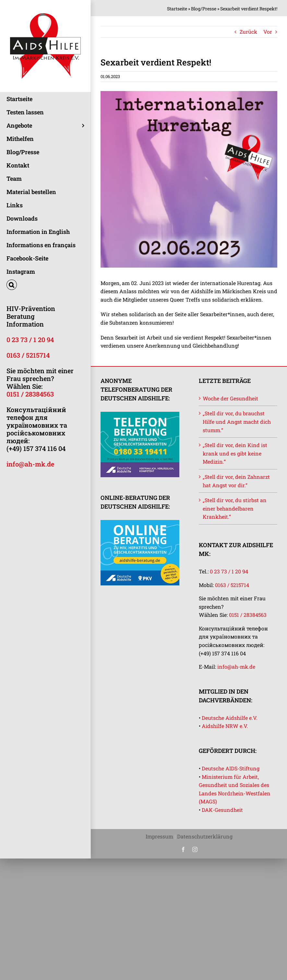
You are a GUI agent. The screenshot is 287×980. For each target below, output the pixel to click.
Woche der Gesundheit (230, 398)
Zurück (248, 32)
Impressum (159, 836)
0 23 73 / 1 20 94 (30, 340)
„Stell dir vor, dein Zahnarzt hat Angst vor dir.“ (236, 481)
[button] (45, 285)
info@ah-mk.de (30, 464)
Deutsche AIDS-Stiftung (231, 768)
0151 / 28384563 (30, 394)
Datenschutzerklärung (205, 836)
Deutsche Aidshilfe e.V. (230, 718)
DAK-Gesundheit (222, 810)
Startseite (177, 9)
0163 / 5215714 (28, 355)
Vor (268, 32)
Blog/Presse (204, 9)
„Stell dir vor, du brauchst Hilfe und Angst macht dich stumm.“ (237, 421)
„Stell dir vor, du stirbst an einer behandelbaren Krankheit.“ (235, 508)
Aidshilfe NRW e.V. (225, 726)
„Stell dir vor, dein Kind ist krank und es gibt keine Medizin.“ (235, 453)
